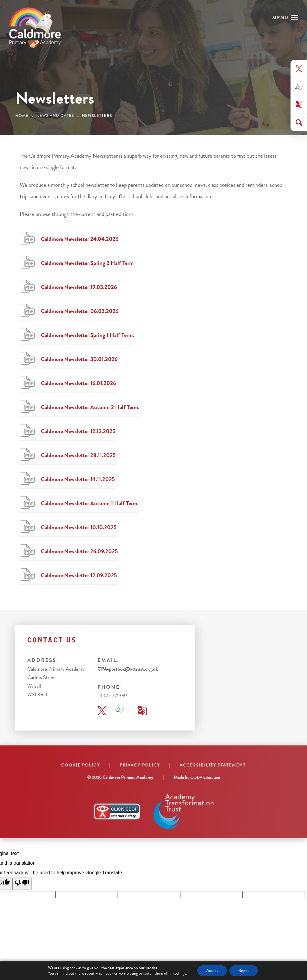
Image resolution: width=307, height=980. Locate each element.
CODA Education (205, 777)
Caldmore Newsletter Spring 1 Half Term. (87, 335)
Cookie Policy (81, 765)
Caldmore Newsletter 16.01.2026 (78, 383)
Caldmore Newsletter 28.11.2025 (78, 455)
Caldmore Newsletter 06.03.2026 (80, 311)
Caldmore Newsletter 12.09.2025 (79, 575)
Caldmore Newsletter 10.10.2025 (79, 527)
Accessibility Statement (213, 765)
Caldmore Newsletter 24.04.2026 (80, 239)
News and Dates (55, 116)
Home (22, 116)
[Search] (299, 123)
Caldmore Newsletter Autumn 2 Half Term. (90, 407)
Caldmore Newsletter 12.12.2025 (78, 431)
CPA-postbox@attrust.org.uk (128, 669)
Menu (280, 18)
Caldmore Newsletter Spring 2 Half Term (87, 263)
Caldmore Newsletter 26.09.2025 (79, 551)
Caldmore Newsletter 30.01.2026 (79, 359)
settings (180, 973)
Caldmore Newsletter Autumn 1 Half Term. (90, 503)
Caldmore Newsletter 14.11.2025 (78, 479)
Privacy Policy (140, 765)
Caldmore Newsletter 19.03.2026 (79, 287)
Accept (212, 971)
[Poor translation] (22, 884)
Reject (244, 971)
